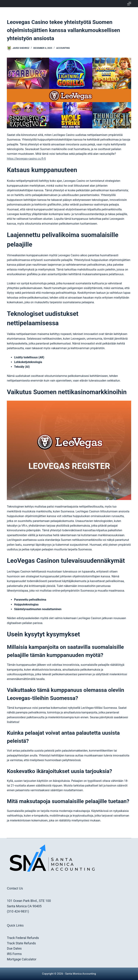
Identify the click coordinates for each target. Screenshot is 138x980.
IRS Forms (14, 954)
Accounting (63, 48)
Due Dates (14, 948)
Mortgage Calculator (22, 959)
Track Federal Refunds (23, 938)
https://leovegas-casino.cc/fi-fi (26, 159)
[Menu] (129, 4)
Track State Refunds (21, 943)
